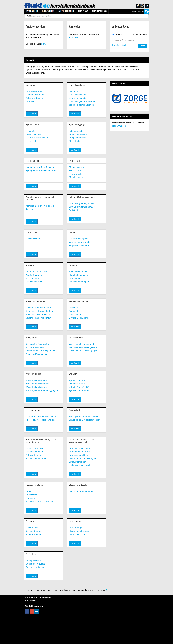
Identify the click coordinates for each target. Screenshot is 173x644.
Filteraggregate (76, 131)
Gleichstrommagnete (79, 239)
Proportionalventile (35, 347)
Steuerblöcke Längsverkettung (40, 311)
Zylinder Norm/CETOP (79, 387)
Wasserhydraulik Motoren (37, 384)
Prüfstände (74, 210)
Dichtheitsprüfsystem (35, 567)
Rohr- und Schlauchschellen (82, 448)
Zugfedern (31, 498)
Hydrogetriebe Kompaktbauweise (41, 171)
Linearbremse (32, 528)
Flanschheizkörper (77, 534)
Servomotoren (32, 278)
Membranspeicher (77, 167)
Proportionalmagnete (79, 245)
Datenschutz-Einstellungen (59, 590)
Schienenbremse (33, 531)
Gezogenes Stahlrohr (35, 448)
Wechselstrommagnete (79, 242)
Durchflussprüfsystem (36, 564)
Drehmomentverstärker (36, 272)
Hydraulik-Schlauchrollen (81, 465)
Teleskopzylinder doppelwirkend (41, 420)
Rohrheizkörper (76, 528)
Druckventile (75, 315)
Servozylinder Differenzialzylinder (84, 420)
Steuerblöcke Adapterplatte (38, 308)
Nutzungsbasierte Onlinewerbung (91, 590)
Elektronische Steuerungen (81, 491)
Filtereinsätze (32, 141)
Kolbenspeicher (76, 174)
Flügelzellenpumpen (78, 275)
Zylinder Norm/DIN (78, 380)
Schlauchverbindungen (36, 458)
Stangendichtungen (35, 95)
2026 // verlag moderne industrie (38, 597)
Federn (29, 491)
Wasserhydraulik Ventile (37, 387)
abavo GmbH (30, 600)
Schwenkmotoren (34, 282)
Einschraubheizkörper (79, 531)
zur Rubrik (32, 114)
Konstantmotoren (34, 275)
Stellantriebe (75, 141)
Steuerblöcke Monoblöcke (38, 315)
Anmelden (74, 38)
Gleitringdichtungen (35, 91)
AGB (74, 590)
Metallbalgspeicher (78, 177)
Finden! (142, 46)
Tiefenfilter (31, 131)
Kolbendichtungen (34, 98)
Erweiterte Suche (120, 45)
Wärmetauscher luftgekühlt (81, 344)
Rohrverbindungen (34, 455)
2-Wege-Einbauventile (79, 318)
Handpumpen (75, 278)
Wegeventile (75, 308)
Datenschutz (41, 590)
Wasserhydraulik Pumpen (37, 380)
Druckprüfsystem (34, 560)
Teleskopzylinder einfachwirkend (41, 417)
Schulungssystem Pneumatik (82, 207)
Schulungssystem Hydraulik (81, 203)
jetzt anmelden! (119, 126)
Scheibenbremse (33, 534)
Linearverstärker (33, 239)
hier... (44, 44)
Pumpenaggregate (78, 138)
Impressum (30, 590)
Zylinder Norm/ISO (78, 384)
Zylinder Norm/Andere (79, 390)
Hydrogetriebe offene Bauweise (40, 167)
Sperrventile (75, 311)
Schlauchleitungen (34, 452)
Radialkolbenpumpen (79, 282)
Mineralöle (74, 91)
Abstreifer (30, 101)
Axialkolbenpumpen (78, 272)
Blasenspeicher (76, 171)
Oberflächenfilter (34, 134)
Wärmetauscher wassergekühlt (83, 347)
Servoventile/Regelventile (38, 344)
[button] (115, 98)
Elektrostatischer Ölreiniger (38, 138)
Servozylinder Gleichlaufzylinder (84, 417)
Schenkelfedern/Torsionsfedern (40, 502)
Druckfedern (31, 495)
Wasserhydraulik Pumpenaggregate (42, 390)
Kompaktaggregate (78, 134)
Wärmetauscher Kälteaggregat (83, 351)
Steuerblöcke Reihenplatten (38, 318)
